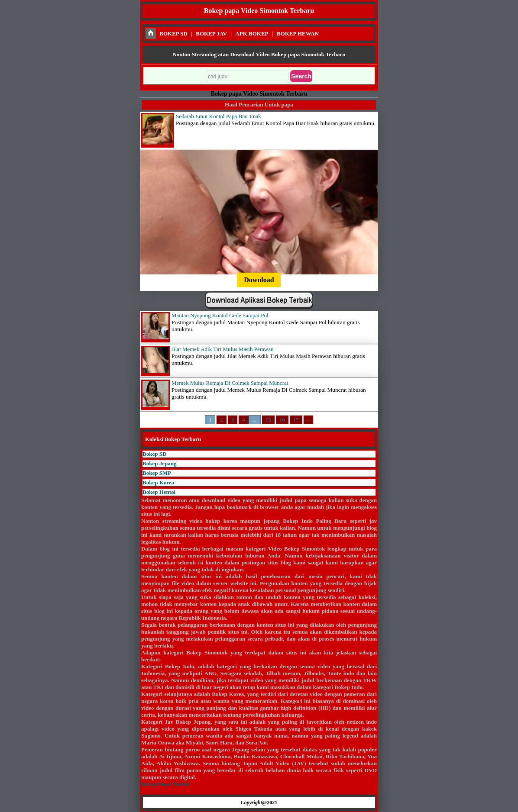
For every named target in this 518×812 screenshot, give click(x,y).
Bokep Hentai (159, 492)
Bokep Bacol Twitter (166, 784)
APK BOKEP (252, 34)
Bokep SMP (157, 473)
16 (282, 420)
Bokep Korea (158, 482)
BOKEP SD (173, 34)
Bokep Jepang (159, 463)
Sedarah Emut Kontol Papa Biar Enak (219, 116)
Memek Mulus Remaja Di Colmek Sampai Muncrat (230, 383)
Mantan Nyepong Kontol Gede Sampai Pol (220, 315)
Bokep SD (154, 454)
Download (259, 280)
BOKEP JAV (211, 34)
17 (296, 420)
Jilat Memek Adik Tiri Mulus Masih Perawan (222, 349)
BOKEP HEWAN (298, 34)
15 (268, 420)
